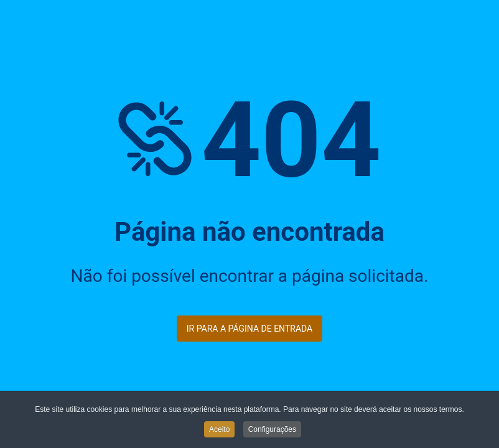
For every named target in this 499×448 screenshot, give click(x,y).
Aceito (219, 430)
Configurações (272, 430)
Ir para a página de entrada (250, 329)
